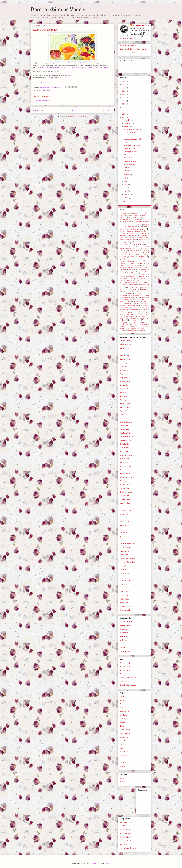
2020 (124, 84)
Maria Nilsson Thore (133, 288)
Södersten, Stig (125, 573)
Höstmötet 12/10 (129, 148)
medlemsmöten (144, 290)
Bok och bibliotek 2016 (142, 232)
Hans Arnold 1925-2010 (132, 136)
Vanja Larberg (124, 326)
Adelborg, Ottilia (125, 344)
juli (125, 178)
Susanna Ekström (139, 315)
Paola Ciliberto (145, 295)
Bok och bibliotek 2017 (130, 234)
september (128, 175)
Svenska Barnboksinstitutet (129, 848)
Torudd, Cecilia (125, 592)
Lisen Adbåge (143, 282)
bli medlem (123, 232)
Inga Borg (123, 269)
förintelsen (132, 258)
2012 (124, 111)
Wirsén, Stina (124, 603)
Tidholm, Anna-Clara (127, 588)
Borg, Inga (123, 396)
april (126, 188)
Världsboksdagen (132, 328)
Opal (121, 748)
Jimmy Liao (123, 271)
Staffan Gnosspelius (54, 67)
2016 (124, 98)
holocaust (145, 265)
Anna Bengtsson (43, 67)
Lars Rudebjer (139, 278)
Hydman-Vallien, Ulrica (128, 477)
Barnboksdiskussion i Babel (133, 130)
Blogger (107, 863)
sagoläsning (144, 303)
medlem (134, 290)
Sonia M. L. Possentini (133, 311)
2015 (124, 101)
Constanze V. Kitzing (141, 241)
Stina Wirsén (144, 313)
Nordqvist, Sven (125, 525)
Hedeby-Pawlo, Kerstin (127, 455)
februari (127, 194)
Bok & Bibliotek (125, 837)
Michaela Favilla (128, 292)
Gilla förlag (123, 722)
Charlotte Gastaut (131, 239)
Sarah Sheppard (145, 307)
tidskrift (124, 320)
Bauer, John (123, 367)
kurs (131, 278)
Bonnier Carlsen (125, 711)
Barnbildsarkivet (138, 221)
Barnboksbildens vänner (130, 223)
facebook (147, 252)
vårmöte (122, 328)
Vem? (126, 142)
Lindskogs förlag (125, 737)
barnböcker (144, 223)
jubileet (122, 273)
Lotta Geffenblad (144, 284)
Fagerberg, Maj (125, 433)
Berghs (122, 708)
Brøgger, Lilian (125, 404)
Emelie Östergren (132, 248)
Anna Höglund (135, 219)
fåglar (132, 256)
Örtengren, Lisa (125, 606)
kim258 (96, 863)
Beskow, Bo (124, 385)
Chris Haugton (124, 241)
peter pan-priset (136, 297)
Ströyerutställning (130, 164)
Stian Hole (134, 313)
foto (136, 254)
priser (128, 301)
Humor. (122, 267)
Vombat (122, 767)
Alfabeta (122, 697)
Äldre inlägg (108, 110)
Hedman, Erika (125, 459)
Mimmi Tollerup (142, 292)
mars (126, 191)
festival (124, 254)
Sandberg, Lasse (125, 551)
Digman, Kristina (125, 411)
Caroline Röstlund (137, 237)
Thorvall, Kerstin (125, 584)
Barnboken (123, 778)
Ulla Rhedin (134, 322)
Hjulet (122, 726)
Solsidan (145, 309)
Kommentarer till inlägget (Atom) (78, 116)
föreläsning (142, 256)
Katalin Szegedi (134, 275)
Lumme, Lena (124, 507)
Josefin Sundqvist (143, 271)
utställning (50, 90)
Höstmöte (130, 267)
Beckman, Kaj (124, 370)
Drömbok (127, 167)
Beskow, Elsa (124, 389)
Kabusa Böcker (125, 730)
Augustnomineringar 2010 (132, 139)
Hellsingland (124, 844)
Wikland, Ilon (124, 599)
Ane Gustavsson (133, 217)
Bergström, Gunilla (126, 381)
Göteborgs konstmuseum (135, 264)
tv (140, 320)
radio (121, 303)
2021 (124, 81)
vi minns (133, 326)
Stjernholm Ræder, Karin (128, 562)
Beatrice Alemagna (125, 225)
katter (142, 275)
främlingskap (123, 256)
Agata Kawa (143, 214)
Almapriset (123, 217)
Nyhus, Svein (124, 540)
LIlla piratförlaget (125, 733)
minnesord (122, 294)
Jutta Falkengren (132, 273)
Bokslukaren (124, 633)
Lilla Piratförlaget (131, 282)
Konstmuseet (141, 277)
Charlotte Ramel (143, 239)
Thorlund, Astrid (125, 581)
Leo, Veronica (124, 496)
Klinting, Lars (124, 488)
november (128, 123)
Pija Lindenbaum (142, 299)
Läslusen (123, 648)
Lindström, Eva (125, 499)
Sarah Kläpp (135, 307)
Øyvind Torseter (139, 330)
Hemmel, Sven (124, 462)
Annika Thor (146, 219)
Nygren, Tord (124, 536)
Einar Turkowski (130, 247)
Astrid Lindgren (125, 826)
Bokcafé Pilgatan (125, 625)
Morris (148, 294)
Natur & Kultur (125, 741)
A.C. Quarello (123, 214)
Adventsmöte (133, 214)
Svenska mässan (132, 318)
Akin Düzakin (135, 215)
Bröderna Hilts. (124, 237)
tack (148, 318)
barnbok (147, 221)
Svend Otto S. (124, 569)
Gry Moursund (139, 262)
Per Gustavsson (126, 297)
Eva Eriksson (145, 250)
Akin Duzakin (123, 215)
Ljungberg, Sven (125, 503)
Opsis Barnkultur (125, 782)
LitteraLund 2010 (129, 133)
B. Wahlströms (124, 704)
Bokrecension (143, 235)
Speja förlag (144, 311)
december (127, 120)
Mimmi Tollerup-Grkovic (87, 67)
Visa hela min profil (126, 39)
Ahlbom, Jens (124, 348)
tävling (146, 320)
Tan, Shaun (123, 577)
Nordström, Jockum (126, 529)
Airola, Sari (123, 352)
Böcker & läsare (129, 158)
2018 (124, 91)
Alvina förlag (124, 700)
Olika (121, 745)
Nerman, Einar (124, 522)
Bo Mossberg (75, 67)
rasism (128, 303)
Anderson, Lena (125, 359)
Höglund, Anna (125, 481)
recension (135, 303)
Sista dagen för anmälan (132, 152)
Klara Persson (131, 277)
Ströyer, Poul (124, 566)
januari (127, 198)
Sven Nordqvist (130, 316)
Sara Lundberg (66, 67)
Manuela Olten (127, 286)
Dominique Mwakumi (126, 245)
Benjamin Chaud (137, 225)
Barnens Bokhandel (126, 622)
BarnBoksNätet (125, 667)
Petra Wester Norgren (128, 299)
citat (132, 241)
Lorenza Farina (133, 284)
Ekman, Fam (124, 415)
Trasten (122, 759)
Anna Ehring (144, 217)
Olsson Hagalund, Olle (127, 544)
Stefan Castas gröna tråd (74, 63)
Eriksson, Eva (124, 429)
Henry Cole (131, 265)
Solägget (122, 311)
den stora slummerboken (139, 243)
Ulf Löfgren (123, 322)
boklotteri (144, 234)
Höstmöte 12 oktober (131, 161)
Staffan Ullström (103, 67)
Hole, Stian (123, 470)
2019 (124, 88)
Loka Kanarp (123, 284)
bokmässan (123, 235)
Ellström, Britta (125, 418)
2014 (124, 104)
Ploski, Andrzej (125, 547)
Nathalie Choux (126, 295)
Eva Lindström (126, 252)
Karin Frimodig (124, 275)
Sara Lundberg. (126, 307)
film (131, 254)
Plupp (121, 301)
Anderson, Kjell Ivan (127, 356)
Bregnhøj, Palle (125, 400)
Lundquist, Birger (125, 511)
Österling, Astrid (125, 610)
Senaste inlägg (38, 110)
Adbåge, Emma (125, 341)
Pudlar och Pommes (141, 301)
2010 (124, 117)
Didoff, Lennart (125, 407)
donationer (138, 245)
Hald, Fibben (124, 451)
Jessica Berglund (143, 269)
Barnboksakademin (126, 830)
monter (130, 294)
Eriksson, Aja (124, 426)
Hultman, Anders (125, 474)
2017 (124, 94)
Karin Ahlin (144, 273)
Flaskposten (124, 681)
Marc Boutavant (139, 286)
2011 (124, 114)
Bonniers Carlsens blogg (128, 678)
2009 (124, 202)
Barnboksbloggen (125, 663)
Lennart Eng (141, 280)
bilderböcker (42, 90)
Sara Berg (122, 305)
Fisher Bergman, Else (127, 437)
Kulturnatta (127, 171)
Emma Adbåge (143, 248)
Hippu (138, 265)
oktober (127, 127)
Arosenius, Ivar (125, 363)
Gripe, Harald (124, 444)
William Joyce (143, 328)
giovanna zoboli (132, 260)
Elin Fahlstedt (141, 247)
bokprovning (133, 235)
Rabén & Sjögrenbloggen (128, 685)
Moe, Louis (123, 518)
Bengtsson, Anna (125, 374)
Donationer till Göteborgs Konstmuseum (133, 49)
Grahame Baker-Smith (126, 262)
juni (126, 181)
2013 (124, 107)
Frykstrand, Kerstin (126, 440)
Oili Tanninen (136, 295)
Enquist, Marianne (126, 422)
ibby (137, 267)
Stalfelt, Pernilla (125, 555)
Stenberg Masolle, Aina (127, 558)
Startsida (73, 110)
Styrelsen (129, 315)
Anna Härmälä (124, 219)
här (69, 76)
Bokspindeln (124, 636)
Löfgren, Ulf (124, 514)
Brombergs (123, 715)
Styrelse (122, 315)
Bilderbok (144, 227)
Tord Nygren (133, 320)
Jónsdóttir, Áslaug (126, 485)
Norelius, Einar (125, 533)
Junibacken (123, 640)
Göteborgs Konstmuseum (128, 841)
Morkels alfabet (139, 294)
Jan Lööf (132, 269)
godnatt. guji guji (143, 260)
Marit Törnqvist (124, 290)
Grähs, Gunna (124, 448)
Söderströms (124, 756)
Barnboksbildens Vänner (58, 9)
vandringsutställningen (140, 324)
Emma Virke (123, 250)
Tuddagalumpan (125, 651)
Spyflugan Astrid (124, 313)
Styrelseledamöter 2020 (127, 53)
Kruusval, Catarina (126, 492)
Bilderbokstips (128, 155)
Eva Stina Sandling (137, 252)
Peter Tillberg (146, 297)
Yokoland (122, 330)
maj (126, 185)
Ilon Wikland (144, 267)
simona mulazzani (136, 309)
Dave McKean (124, 243)
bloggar (130, 232)
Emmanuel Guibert (135, 250)
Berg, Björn (123, 378)
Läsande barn (124, 644)
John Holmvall (132, 271)
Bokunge (123, 674)
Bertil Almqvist (133, 227)
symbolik (142, 318)
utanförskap (144, 322)
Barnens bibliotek (125, 833)
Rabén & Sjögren (125, 752)
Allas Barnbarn (125, 822)
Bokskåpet (123, 629)
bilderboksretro (124, 229)
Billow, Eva (123, 392)
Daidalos (123, 719)
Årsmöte (129, 330)
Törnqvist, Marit (125, 595)
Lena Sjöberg (131, 280)
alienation (145, 215)
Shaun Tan (125, 309)
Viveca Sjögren (143, 326)
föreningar (123, 258)
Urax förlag (123, 763)
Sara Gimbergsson (133, 305)
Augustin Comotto (127, 221)
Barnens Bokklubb (126, 670)
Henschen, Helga (125, 466)
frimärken (144, 254)
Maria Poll (144, 288)
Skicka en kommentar (42, 100)
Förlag (140, 258)
